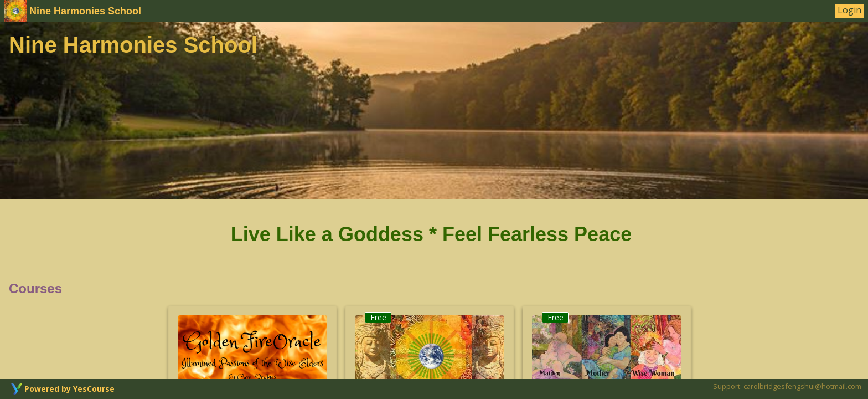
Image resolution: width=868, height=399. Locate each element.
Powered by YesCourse (69, 389)
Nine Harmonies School (73, 11)
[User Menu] (849, 11)
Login (849, 10)
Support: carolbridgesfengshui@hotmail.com (787, 386)
